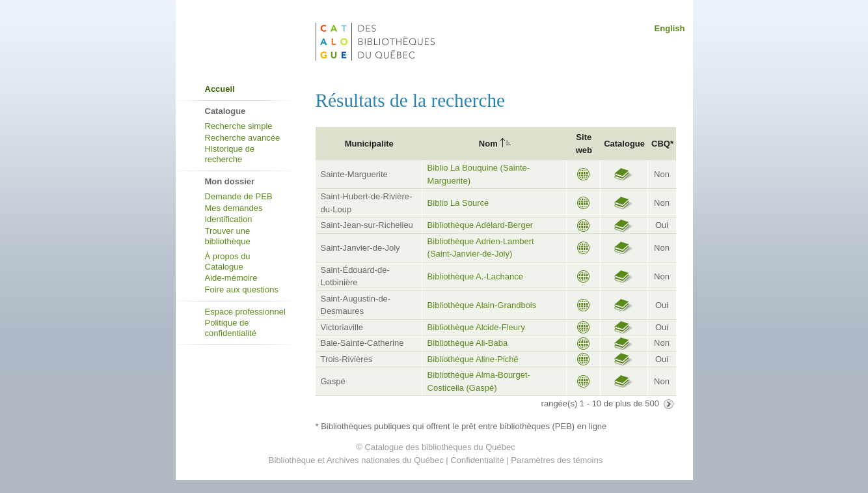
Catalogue (624, 144)
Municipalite (369, 144)
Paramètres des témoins (557, 460)
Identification (229, 219)
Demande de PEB (239, 196)
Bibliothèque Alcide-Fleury (476, 327)
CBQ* (662, 144)
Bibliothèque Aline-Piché (473, 359)
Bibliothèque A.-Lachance (475, 276)
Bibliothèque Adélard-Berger (481, 225)
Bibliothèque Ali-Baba (468, 343)
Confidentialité (477, 460)
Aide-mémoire (231, 278)
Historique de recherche (230, 154)
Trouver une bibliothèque (228, 236)
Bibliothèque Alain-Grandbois (482, 305)
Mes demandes (234, 208)
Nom (488, 144)
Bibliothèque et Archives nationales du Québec (356, 460)
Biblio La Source (458, 203)
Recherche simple (239, 126)
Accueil (220, 89)
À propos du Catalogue (228, 261)
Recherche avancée (243, 138)
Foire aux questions (242, 289)
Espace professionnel (245, 312)
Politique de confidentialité (231, 328)
